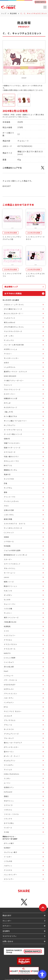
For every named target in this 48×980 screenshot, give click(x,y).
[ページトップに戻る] (43, 908)
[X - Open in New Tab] (43, 169)
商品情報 (13, 13)
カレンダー (7, 921)
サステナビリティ (10, 936)
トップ (4, 13)
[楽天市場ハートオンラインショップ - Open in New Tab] (24, 961)
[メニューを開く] (45, 7)
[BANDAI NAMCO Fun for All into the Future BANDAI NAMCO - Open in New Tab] (40, 2)
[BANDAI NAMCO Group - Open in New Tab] (24, 951)
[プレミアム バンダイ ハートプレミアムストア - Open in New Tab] (24, 971)
